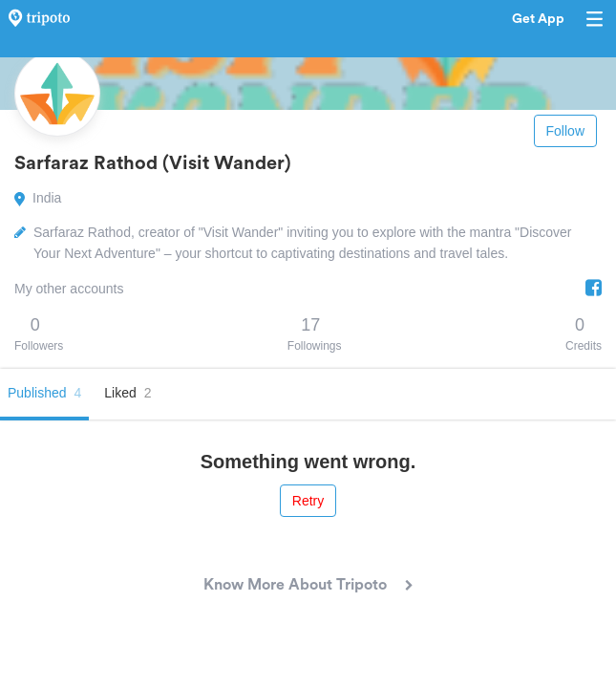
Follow (565, 131)
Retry (308, 501)
